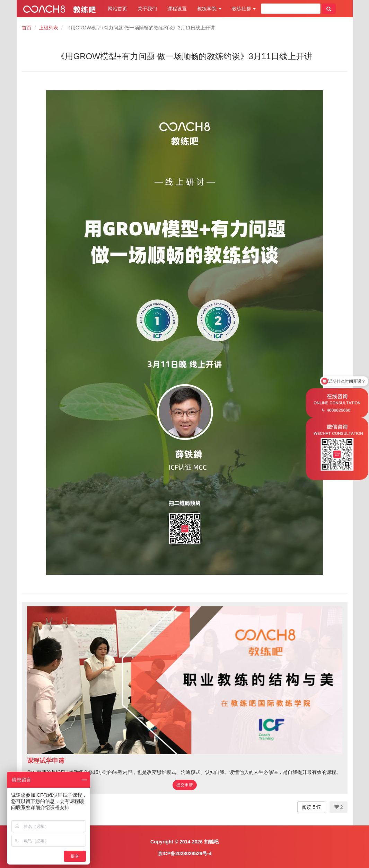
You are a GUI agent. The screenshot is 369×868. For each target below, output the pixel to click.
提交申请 (185, 785)
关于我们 (147, 9)
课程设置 (177, 9)
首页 (27, 28)
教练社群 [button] (244, 9)
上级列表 (49, 28)
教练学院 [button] (209, 9)
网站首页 (117, 9)
